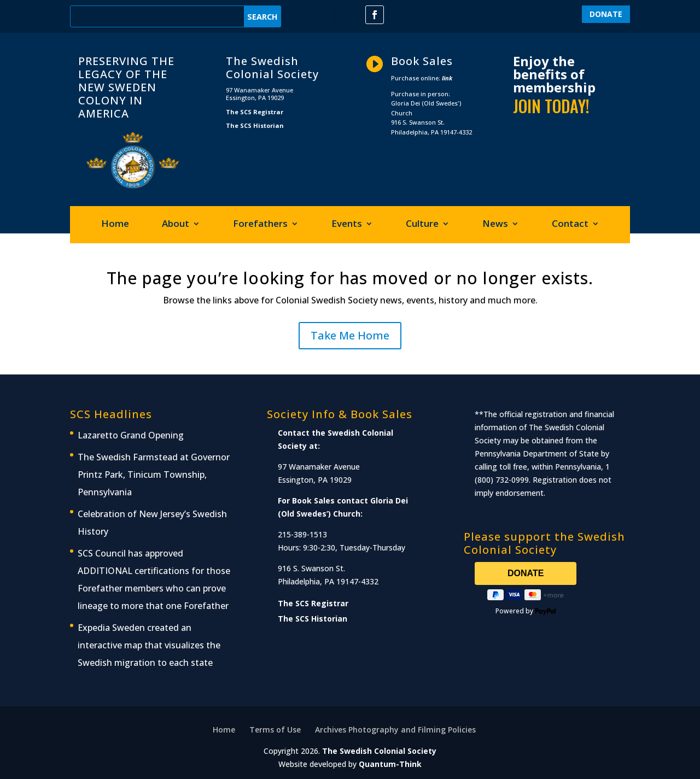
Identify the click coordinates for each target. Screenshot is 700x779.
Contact (570, 225)
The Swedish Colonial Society (379, 751)
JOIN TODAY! (551, 106)
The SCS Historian (255, 125)
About (176, 225)
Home (115, 225)
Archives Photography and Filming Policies (395, 730)
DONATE (606, 14)
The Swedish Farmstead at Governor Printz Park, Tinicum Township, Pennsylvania (154, 475)
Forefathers (260, 225)
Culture (422, 225)
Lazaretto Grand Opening (131, 435)
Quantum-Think (390, 764)
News (495, 225)
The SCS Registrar (255, 112)
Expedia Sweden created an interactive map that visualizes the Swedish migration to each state (149, 645)
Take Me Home (350, 335)
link (447, 78)
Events (347, 225)
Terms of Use (275, 730)
